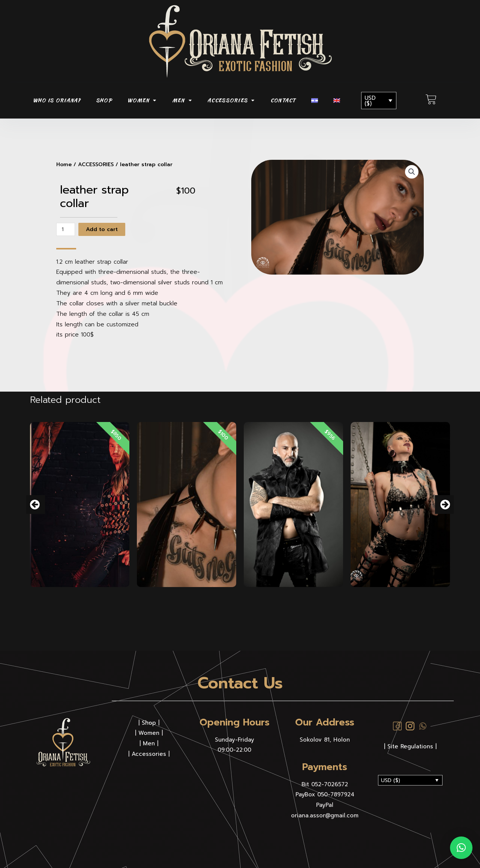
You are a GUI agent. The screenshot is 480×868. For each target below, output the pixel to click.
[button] (36, 505)
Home (64, 164)
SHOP (104, 100)
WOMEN (142, 100)
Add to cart (104, 229)
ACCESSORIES (231, 100)
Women (149, 733)
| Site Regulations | (410, 746)
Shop (149, 722)
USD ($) (370, 101)
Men (149, 743)
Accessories (149, 754)
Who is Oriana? (57, 100)
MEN (182, 100)
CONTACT (283, 100)
